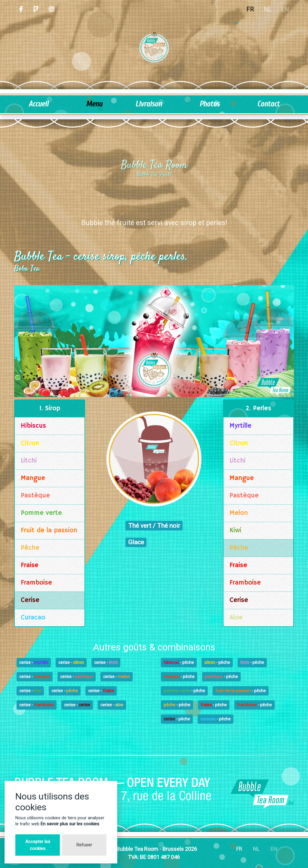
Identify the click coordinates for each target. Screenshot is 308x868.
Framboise (36, 583)
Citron (30, 443)
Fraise (30, 565)
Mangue (33, 478)
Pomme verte (41, 513)
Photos (209, 104)
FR (250, 9)
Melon (239, 513)
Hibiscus (33, 426)
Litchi (29, 461)
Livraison (149, 104)
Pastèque (35, 496)
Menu (94, 104)
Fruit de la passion (49, 530)
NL (267, 9)
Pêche (30, 548)
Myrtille (240, 426)
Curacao (33, 618)
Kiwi (235, 530)
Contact (268, 104)
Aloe (236, 618)
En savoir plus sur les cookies (70, 824)
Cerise (30, 600)
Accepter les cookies (38, 845)
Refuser (84, 845)
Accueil (38, 104)
